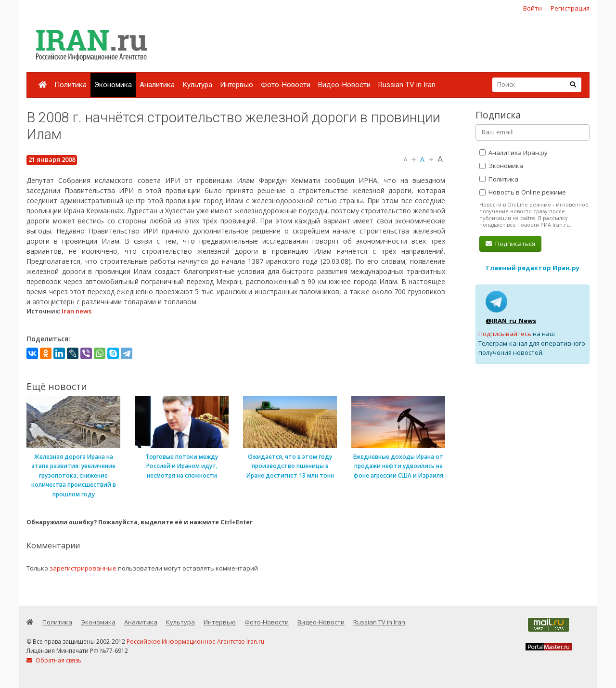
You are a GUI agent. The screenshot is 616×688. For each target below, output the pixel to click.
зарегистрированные (83, 568)
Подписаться (510, 244)
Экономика (113, 85)
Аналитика (157, 85)
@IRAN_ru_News (511, 321)
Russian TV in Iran (407, 85)
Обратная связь (54, 660)
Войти (533, 8)
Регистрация (570, 8)
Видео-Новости (344, 85)
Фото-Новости (286, 85)
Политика (71, 85)
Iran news (77, 311)
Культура (197, 85)
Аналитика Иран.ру (513, 153)
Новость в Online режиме (523, 192)
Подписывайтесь (505, 334)
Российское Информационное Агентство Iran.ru (195, 642)
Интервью (237, 85)
